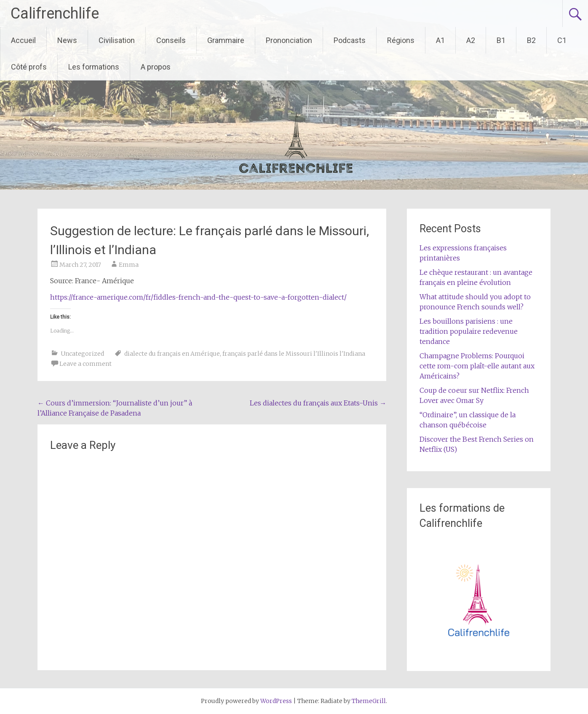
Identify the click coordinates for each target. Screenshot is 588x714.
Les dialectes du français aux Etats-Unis (318, 403)
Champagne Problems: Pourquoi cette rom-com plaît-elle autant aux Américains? (477, 366)
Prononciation (289, 40)
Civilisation (117, 40)
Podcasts (350, 40)
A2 (471, 40)
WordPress (276, 701)
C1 (562, 40)
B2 (531, 40)
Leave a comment (86, 364)
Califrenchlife (55, 13)
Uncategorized (82, 354)
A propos (156, 67)
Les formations (94, 67)
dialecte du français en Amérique (172, 354)
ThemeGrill (369, 701)
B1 (501, 40)
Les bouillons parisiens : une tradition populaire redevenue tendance (469, 331)
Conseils (171, 40)
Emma (129, 265)
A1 (440, 40)
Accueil (23, 40)
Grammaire (226, 40)
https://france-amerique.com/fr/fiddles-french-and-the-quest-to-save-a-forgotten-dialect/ (198, 297)
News (67, 40)
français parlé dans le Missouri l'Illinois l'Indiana (294, 354)
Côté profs (29, 67)
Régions (401, 40)
